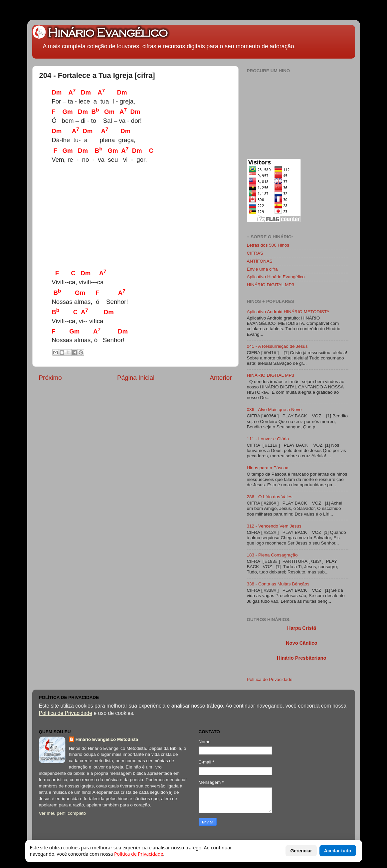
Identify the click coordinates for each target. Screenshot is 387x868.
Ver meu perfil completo (63, 813)
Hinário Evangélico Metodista (107, 739)
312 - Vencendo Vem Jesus (274, 526)
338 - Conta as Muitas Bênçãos (278, 584)
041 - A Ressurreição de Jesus (277, 346)
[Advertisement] (176, 218)
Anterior (221, 378)
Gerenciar (301, 851)
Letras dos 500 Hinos (268, 245)
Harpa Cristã (302, 628)
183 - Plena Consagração (272, 555)
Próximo (50, 378)
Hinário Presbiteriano (301, 658)
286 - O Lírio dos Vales (270, 497)
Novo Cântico (301, 643)
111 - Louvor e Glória (268, 439)
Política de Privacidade (270, 679)
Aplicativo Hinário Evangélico (276, 277)
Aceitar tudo (338, 851)
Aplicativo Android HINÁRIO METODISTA (288, 312)
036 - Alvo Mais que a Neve (274, 410)
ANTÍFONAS (260, 261)
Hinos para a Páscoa (268, 468)
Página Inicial (136, 378)
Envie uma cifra (262, 269)
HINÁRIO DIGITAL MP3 (271, 285)
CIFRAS (255, 253)
